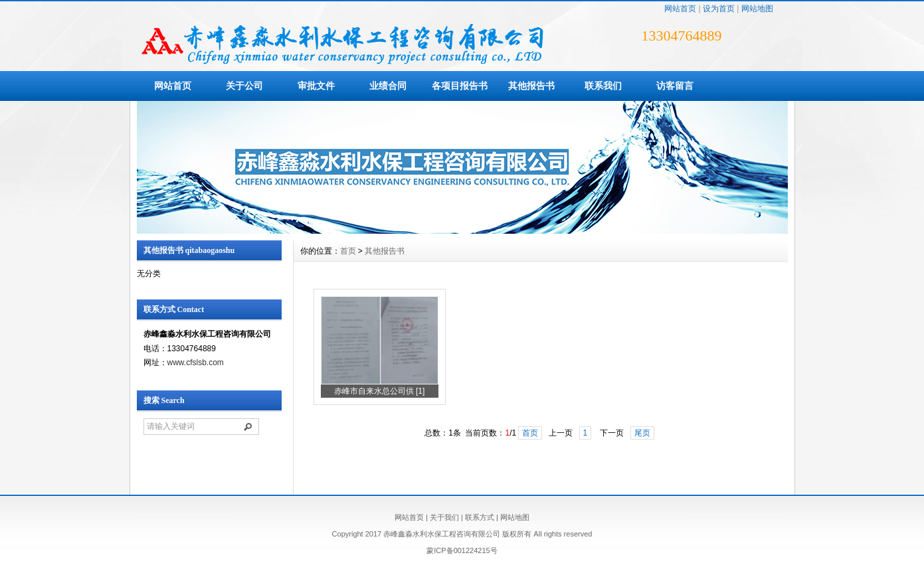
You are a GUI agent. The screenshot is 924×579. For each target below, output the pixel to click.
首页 (348, 251)
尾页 (642, 433)
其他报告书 (531, 86)
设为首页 (719, 9)
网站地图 (757, 9)
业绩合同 (388, 86)
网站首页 (680, 9)
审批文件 (316, 86)
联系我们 (603, 86)
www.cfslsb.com (196, 363)
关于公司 (244, 86)
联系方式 (480, 517)
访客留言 (675, 86)
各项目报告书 (460, 86)
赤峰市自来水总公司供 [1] (380, 391)
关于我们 (444, 517)
